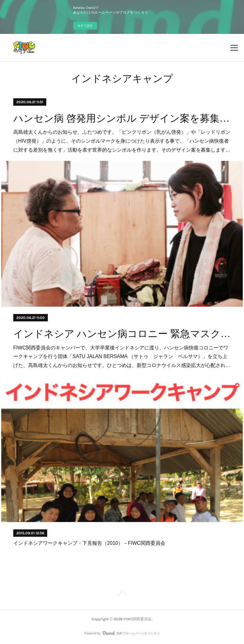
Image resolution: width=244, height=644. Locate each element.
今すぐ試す (85, 26)
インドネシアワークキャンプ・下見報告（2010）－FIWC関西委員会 (89, 543)
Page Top (122, 594)
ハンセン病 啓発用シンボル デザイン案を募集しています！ (122, 118)
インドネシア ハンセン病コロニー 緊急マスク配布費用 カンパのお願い (122, 334)
